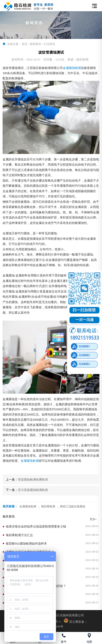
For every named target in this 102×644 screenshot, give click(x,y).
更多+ (93, 519)
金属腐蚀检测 (72, 68)
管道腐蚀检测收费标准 (33, 480)
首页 (25, 44)
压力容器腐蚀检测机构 (33, 490)
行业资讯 (49, 44)
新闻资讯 (36, 44)
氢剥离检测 (48, 506)
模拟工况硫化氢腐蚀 (73, 506)
